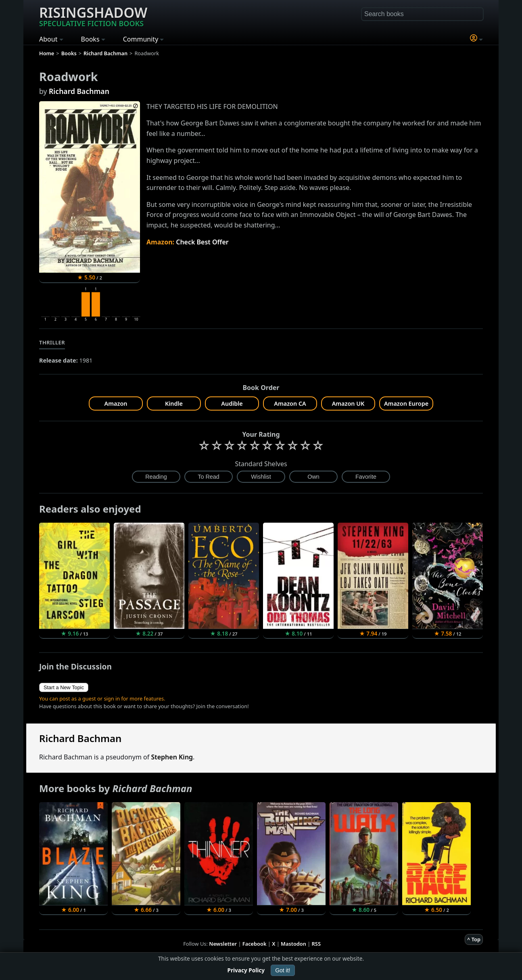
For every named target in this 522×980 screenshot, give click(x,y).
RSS (316, 944)
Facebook (255, 944)
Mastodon (293, 944)
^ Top (474, 939)
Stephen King (172, 757)
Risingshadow (93, 16)
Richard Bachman (79, 91)
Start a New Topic (64, 687)
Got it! (283, 970)
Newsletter (223, 944)
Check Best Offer (202, 242)
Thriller (52, 342)
